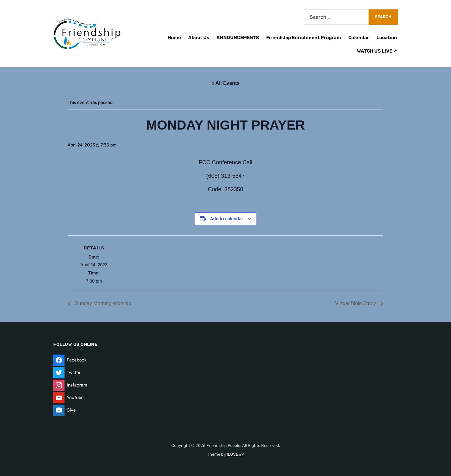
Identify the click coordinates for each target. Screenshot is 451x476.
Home (174, 38)
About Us (199, 38)
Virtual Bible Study (356, 303)
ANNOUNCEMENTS (238, 38)
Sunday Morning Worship (102, 303)
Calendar (359, 38)
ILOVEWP (235, 454)
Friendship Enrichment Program (304, 38)
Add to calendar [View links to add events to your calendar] (227, 219)
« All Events (225, 83)
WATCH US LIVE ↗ (377, 51)
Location (387, 38)
